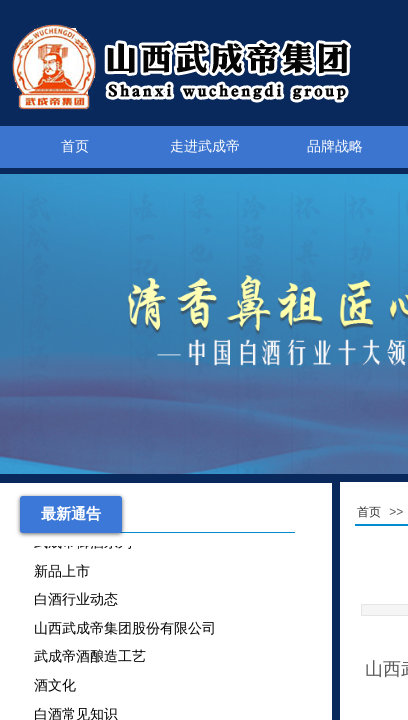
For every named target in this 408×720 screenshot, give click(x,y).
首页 (75, 146)
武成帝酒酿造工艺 (90, 658)
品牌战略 (335, 146)
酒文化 (55, 687)
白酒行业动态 (76, 601)
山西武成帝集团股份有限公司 (125, 630)
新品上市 (62, 573)
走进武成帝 (205, 146)
